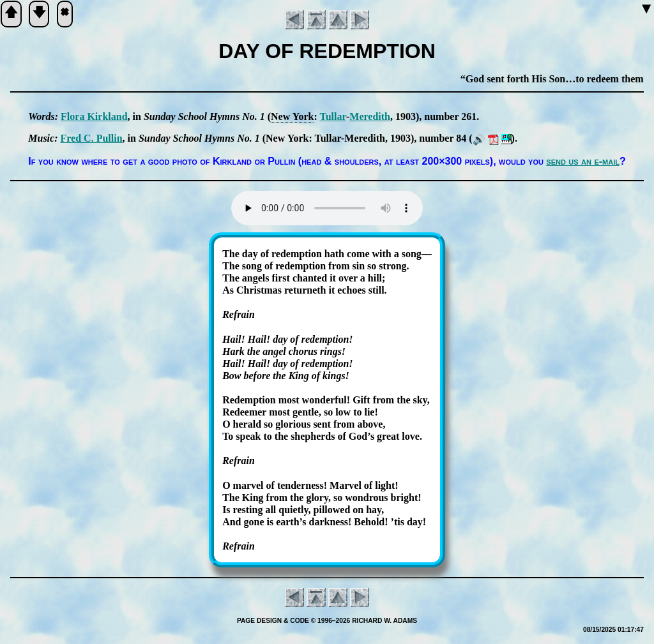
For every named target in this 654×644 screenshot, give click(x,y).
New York (292, 116)
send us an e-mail (583, 161)
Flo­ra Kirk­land (94, 116)
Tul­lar (333, 116)
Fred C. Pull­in (91, 138)
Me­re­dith (370, 116)
